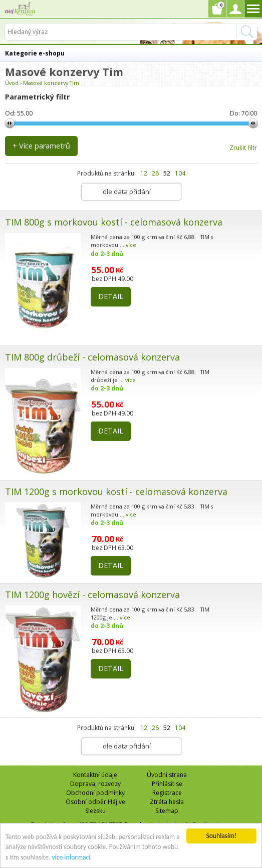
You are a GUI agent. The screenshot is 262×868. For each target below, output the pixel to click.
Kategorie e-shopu (35, 53)
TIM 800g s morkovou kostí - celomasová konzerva (114, 222)
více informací (71, 857)
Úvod (12, 83)
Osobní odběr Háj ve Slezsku (95, 806)
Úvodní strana (167, 775)
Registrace (167, 793)
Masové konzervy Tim (51, 83)
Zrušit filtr (243, 148)
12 (144, 173)
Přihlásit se (167, 784)
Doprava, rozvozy (95, 784)
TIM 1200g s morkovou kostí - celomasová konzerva (116, 491)
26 (155, 173)
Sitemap (167, 811)
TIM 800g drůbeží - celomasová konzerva (92, 357)
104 (180, 173)
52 (167, 173)
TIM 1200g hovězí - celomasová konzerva (92, 594)
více (131, 245)
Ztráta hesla (167, 802)
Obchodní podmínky (95, 793)
